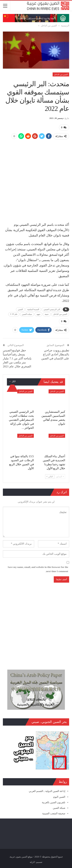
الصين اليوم (59, 797)
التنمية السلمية (33, 309)
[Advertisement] (36, 179)
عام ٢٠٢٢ (14, 314)
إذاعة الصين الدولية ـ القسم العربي (47, 791)
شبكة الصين (59, 808)
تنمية (47, 314)
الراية (32, 862)
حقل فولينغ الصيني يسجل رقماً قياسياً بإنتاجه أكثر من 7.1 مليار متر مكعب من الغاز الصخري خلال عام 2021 (17, 358)
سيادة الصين (27, 314)
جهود (38, 314)
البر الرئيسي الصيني (52, 309)
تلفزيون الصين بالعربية (54, 802)
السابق (60, 477)
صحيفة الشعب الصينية (54, 813)
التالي (50, 477)
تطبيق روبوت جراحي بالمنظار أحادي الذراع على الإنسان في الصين (55, 354)
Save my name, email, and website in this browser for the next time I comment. (38, 569)
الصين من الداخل (61, 74)
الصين (20, 309)
